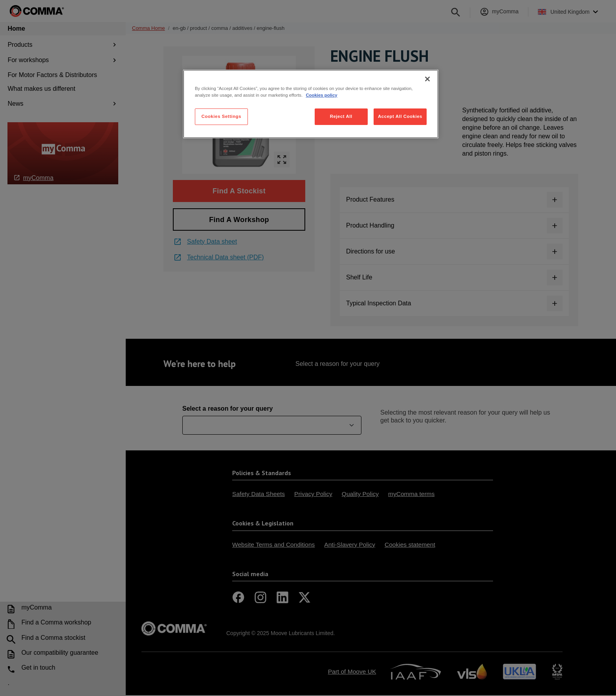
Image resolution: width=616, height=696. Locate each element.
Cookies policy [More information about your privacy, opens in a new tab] (321, 95)
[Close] (427, 79)
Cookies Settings (221, 116)
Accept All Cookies (400, 116)
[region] (311, 104)
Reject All (341, 116)
